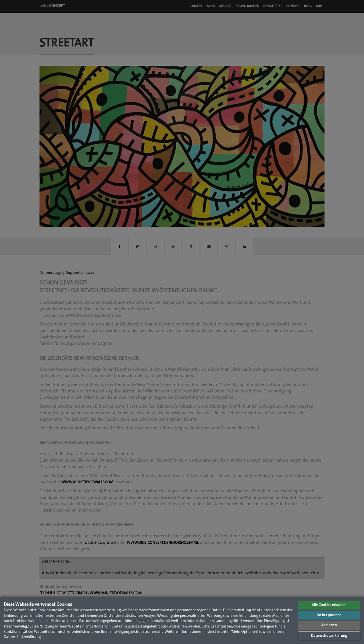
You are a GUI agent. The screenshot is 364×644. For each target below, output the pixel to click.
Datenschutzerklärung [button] (329, 636)
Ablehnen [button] (329, 625)
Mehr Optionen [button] (329, 615)
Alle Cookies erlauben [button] (329, 605)
